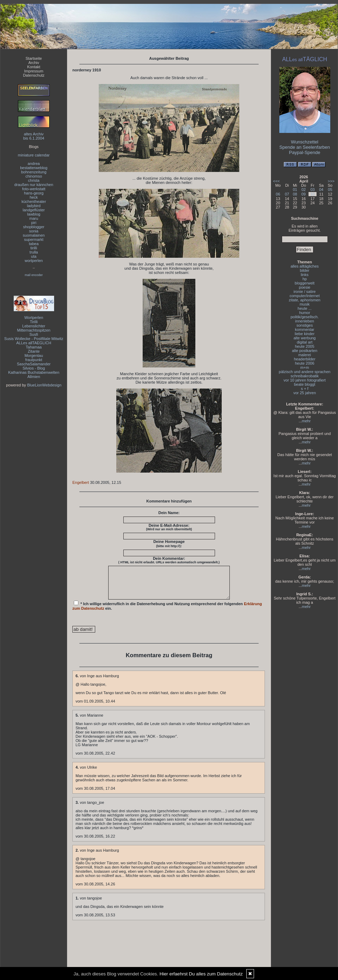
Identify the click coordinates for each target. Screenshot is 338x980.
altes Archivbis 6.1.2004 (34, 136)
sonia (34, 231)
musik (305, 304)
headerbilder (304, 359)
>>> (331, 181)
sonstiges (305, 325)
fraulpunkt (34, 360)
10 (312, 194)
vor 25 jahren (305, 393)
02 (304, 190)
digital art (305, 342)
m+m (305, 367)
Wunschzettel (305, 142)
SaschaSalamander (34, 364)
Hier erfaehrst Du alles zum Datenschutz (201, 974)
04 (321, 190)
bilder (305, 270)
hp (305, 279)
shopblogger (34, 227)
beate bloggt (305, 384)
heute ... (305, 308)
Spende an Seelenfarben (305, 147)
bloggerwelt (305, 283)
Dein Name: (169, 513)
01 (295, 190)
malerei (305, 355)
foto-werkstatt (34, 189)
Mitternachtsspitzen (34, 330)
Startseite (34, 58)
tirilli (34, 248)
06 (278, 194)
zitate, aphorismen (305, 300)
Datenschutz (34, 75)
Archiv (34, 63)
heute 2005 (304, 346)
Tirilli (34, 322)
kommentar (304, 329)
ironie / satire (305, 292)
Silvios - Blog (34, 368)
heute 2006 (304, 363)
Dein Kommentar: (169, 560)
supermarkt (34, 239)
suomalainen (34, 235)
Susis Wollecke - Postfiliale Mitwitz (34, 339)
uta (34, 256)
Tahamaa (34, 347)
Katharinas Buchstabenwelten (34, 372)
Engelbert (81, 482)
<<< (276, 181)
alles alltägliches (305, 266)
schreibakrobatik (305, 376)
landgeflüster (34, 210)
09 (304, 194)
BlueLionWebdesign (44, 385)
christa (34, 180)
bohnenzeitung (34, 172)
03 (312, 190)
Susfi (34, 334)
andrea (34, 164)
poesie (305, 287)
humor (304, 313)
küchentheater (34, 201)
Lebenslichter (34, 326)
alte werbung (305, 338)
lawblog (34, 214)
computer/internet (305, 296)
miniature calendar (34, 155)
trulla (34, 252)
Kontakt (34, 67)
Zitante (34, 351)
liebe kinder (305, 334)
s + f (304, 389)
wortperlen (34, 261)
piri (34, 223)
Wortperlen (34, 318)
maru (34, 218)
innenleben (305, 321)
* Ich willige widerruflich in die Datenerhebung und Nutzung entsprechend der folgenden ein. (167, 612)
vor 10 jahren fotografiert (305, 380)
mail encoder (34, 275)
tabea (34, 244)
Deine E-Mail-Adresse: (169, 527)
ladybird (34, 206)
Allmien (34, 377)
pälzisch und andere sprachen (305, 372)
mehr (306, 421)
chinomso (34, 176)
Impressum (34, 71)
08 (295, 194)
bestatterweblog (34, 168)
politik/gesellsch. (305, 317)
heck (34, 197)
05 (330, 190)
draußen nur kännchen (34, 185)
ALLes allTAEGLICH (34, 343)
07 (287, 194)
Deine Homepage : (169, 544)
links (305, 275)
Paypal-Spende (305, 152)
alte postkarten (305, 351)
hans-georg (34, 193)
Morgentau (34, 356)
